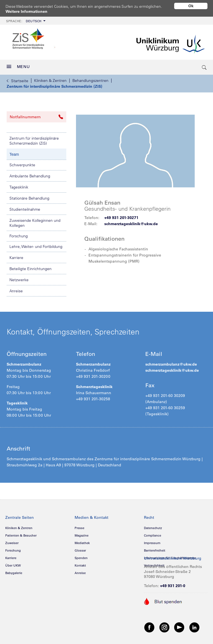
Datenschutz (153, 526)
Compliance (153, 534)
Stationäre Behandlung (29, 196)
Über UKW (13, 563)
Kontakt (80, 563)
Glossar (80, 549)
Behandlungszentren (90, 79)
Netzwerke (19, 278)
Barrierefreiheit (155, 549)
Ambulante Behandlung (30, 174)
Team (14, 152)
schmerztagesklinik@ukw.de (131, 222)
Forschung (19, 234)
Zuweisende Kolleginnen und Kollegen (35, 221)
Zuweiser (12, 541)
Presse (79, 526)
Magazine (82, 534)
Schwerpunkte (22, 163)
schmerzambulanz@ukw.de (171, 362)
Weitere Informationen (26, 11)
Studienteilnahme (25, 207)
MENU (18, 65)
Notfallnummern (36, 115)
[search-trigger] (204, 65)
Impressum (152, 541)
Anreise (16, 289)
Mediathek (82, 541)
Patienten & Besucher (21, 534)
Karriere (16, 256)
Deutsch (24, 19)
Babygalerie (14, 571)
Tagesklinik (19, 185)
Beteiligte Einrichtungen (31, 267)
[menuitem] (25, 19)
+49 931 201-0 (173, 584)
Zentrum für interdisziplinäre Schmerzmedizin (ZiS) (54, 84)
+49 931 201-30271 (121, 216)
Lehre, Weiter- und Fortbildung (36, 245)
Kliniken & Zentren (50, 79)
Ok (191, 6)
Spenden (81, 556)
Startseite (17, 79)
